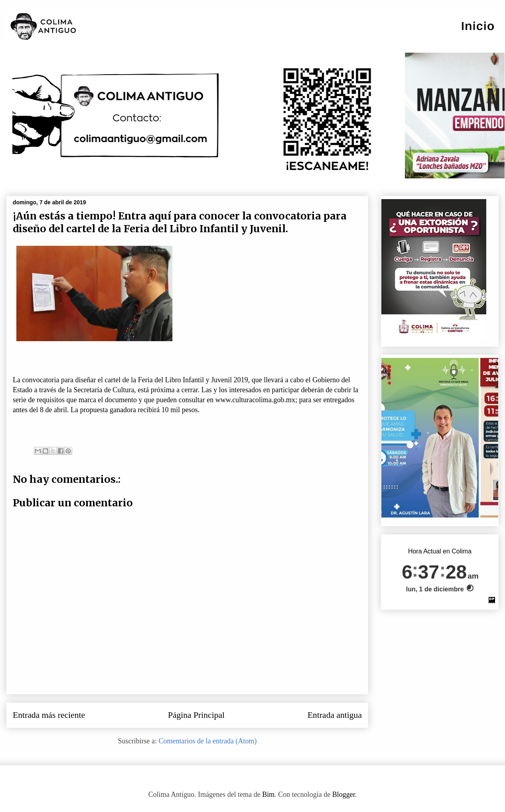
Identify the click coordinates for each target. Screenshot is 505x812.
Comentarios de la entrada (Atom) (208, 741)
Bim (268, 794)
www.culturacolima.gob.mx (255, 400)
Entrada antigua (335, 715)
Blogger (344, 794)
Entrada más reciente (49, 715)
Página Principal (196, 715)
